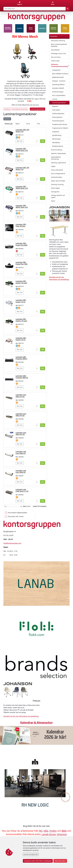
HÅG (46, 831)
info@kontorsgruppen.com (12, 543)
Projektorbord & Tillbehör (60, 128)
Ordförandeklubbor (58, 114)
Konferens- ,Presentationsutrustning (16, 109)
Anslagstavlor (56, 70)
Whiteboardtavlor (58, 146)
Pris (39, 124)
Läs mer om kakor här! (31, 854)
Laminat (55, 99)
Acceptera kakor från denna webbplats (38, 861)
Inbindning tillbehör (58, 85)
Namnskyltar (56, 110)
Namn (18, 124)
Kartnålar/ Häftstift (58, 88)
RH (41, 831)
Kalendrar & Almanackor (36, 722)
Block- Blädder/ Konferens (60, 74)
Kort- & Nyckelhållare (59, 95)
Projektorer (56, 132)
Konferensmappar (58, 92)
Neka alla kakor (60, 861)
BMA (64, 831)
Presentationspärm (58, 121)
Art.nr (28, 124)
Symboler (7, 119)
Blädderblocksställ (58, 77)
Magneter (55, 106)
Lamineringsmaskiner (59, 103)
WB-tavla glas (56, 139)
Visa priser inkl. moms (16, 516)
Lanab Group (49, 834)
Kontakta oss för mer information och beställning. (21, 716)
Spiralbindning (57, 135)
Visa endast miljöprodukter (17, 513)
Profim (53, 831)
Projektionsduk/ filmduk (60, 124)
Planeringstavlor (57, 117)
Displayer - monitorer (59, 81)
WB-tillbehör (56, 143)
